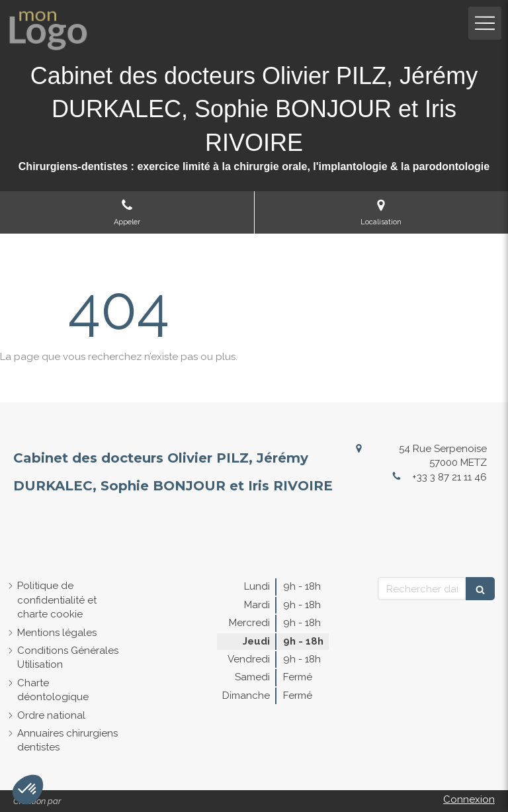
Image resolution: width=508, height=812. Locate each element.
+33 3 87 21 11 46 (449, 477)
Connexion (469, 799)
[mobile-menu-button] (485, 23)
